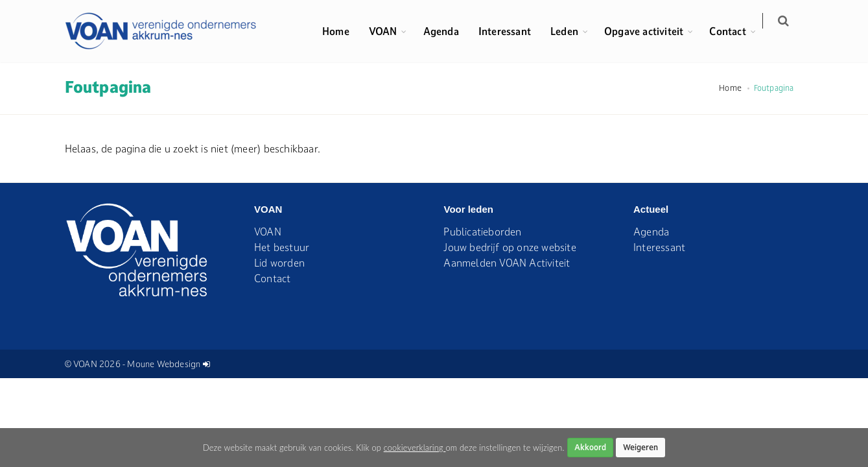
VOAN (390, 31)
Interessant (512, 31)
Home (344, 31)
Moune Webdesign (164, 364)
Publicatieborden (482, 232)
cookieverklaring (415, 448)
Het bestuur (282, 247)
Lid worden (279, 263)
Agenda (448, 31)
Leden (572, 31)
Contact (735, 31)
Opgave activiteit (651, 31)
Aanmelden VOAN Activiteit (507, 263)
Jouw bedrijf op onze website (510, 247)
